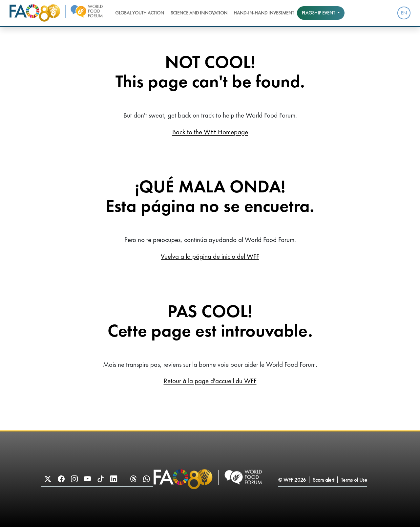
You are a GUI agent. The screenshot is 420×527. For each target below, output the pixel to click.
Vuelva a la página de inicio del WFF (210, 256)
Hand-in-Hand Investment (264, 13)
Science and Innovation (199, 13)
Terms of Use (354, 480)
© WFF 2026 (292, 480)
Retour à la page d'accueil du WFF (210, 381)
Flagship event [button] (319, 13)
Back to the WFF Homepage (210, 132)
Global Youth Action (140, 13)
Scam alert (323, 480)
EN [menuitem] (404, 13)
